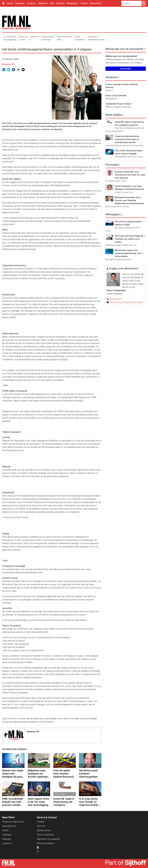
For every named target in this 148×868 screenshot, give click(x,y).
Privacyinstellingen (45, 843)
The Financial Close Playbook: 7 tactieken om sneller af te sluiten (130, 239)
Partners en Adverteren (13, 822)
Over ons (41, 826)
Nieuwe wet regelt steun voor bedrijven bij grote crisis (13, 774)
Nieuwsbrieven (9, 826)
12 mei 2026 (34, 794)
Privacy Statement (46, 835)
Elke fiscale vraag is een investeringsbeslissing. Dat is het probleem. (129, 253)
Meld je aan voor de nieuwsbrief (124, 49)
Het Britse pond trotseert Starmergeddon (88, 774)
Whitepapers (73, 3)
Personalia (112, 165)
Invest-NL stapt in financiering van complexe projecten (64, 802)
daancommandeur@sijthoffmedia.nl (126, 302)
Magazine (43, 3)
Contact (84, 3)
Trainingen (20, 3)
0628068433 (115, 299)
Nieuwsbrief (96, 3)
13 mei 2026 (8, 794)
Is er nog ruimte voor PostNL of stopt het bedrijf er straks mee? (90, 802)
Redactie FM (8, 64)
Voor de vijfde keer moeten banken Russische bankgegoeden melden (64, 774)
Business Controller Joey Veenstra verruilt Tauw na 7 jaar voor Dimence (130, 175)
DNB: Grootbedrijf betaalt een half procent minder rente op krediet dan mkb (13, 802)
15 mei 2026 (85, 766)
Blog (52, 3)
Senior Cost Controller (116, 96)
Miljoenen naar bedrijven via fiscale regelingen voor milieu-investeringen (38, 774)
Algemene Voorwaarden (48, 839)
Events (10, 3)
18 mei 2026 (8, 766)
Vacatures (31, 3)
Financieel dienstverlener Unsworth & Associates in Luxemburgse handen (127, 139)
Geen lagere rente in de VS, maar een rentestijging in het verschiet (38, 802)
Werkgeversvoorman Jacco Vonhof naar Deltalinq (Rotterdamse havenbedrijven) (129, 200)
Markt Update (113, 115)
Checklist (60, 3)
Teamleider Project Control (118, 104)
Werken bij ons (44, 830)
